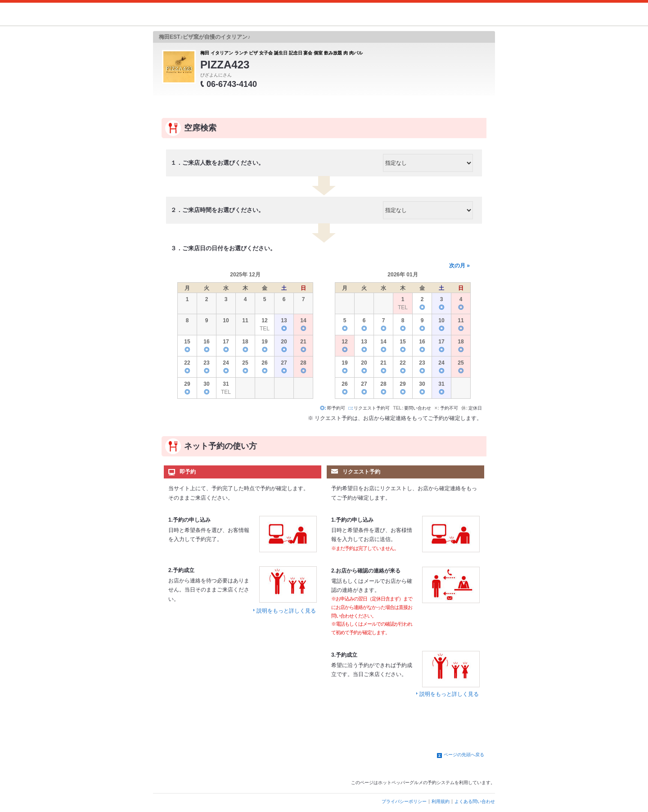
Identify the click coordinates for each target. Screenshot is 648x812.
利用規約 (441, 801)
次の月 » (459, 266)
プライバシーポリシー (404, 801)
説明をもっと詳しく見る (286, 611)
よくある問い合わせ (475, 801)
